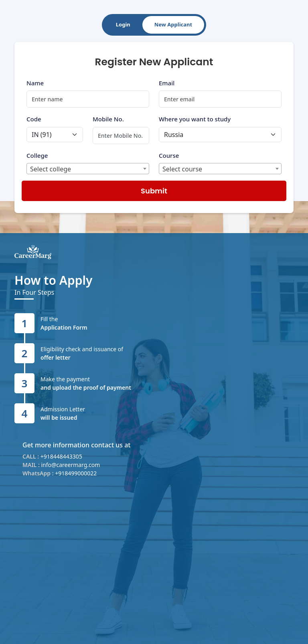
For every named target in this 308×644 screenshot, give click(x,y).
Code (34, 119)
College (37, 155)
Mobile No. (108, 119)
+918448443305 (61, 456)
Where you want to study (195, 119)
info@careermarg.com (70, 465)
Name (35, 83)
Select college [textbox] (51, 169)
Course (169, 155)
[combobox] (88, 169)
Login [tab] (123, 24)
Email (167, 83)
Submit (154, 191)
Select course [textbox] (182, 169)
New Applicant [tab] (173, 24)
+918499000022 (76, 473)
